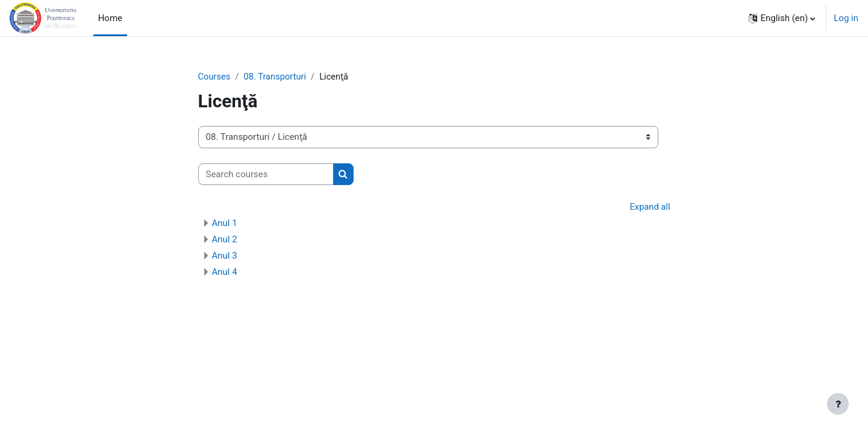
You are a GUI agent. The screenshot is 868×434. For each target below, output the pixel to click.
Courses (215, 77)
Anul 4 (225, 272)
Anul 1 (225, 224)
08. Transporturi (276, 77)
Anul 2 (225, 240)
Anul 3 (225, 256)
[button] (782, 18)
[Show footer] (838, 404)
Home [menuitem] (110, 18)
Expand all (649, 207)
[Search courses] (266, 175)
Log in (846, 18)
